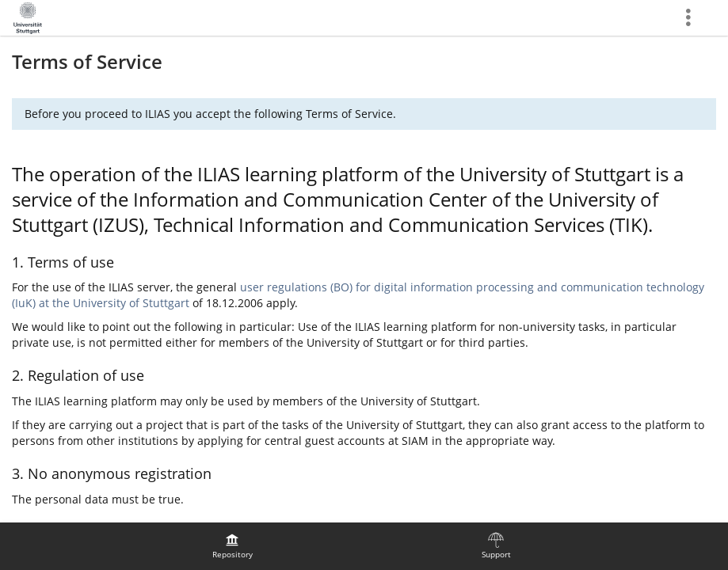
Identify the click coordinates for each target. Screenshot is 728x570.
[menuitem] (232, 546)
